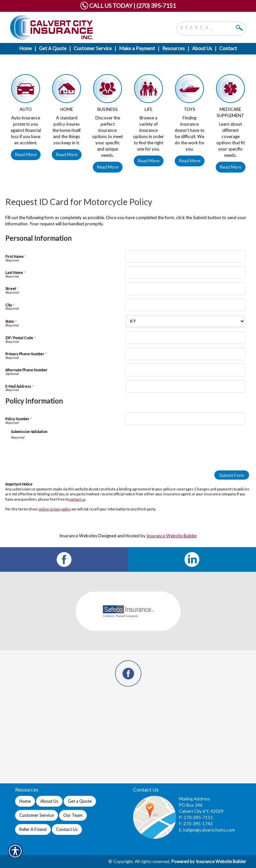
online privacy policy (55, 509)
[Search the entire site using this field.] (207, 27)
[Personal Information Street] (185, 289)
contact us (77, 499)
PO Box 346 (191, 805)
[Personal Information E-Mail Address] (185, 386)
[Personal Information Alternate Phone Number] (185, 370)
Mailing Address (194, 799)
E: (181, 830)
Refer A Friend (33, 829)
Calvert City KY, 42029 (201, 811)
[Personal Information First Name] (185, 256)
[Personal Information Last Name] (185, 272)
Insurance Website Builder (172, 536)
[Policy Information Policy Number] (185, 419)
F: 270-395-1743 (196, 824)
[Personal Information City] (185, 305)
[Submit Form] (232, 475)
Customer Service (37, 815)
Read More (26, 155)
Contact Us (67, 829)
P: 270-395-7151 (196, 817)
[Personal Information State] (185, 321)
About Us (49, 801)
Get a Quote (80, 801)
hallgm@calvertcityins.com (209, 830)
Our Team (73, 815)
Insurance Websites (78, 536)
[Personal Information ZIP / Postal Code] (185, 338)
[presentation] (61, 452)
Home (25, 801)
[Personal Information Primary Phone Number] (185, 354)
